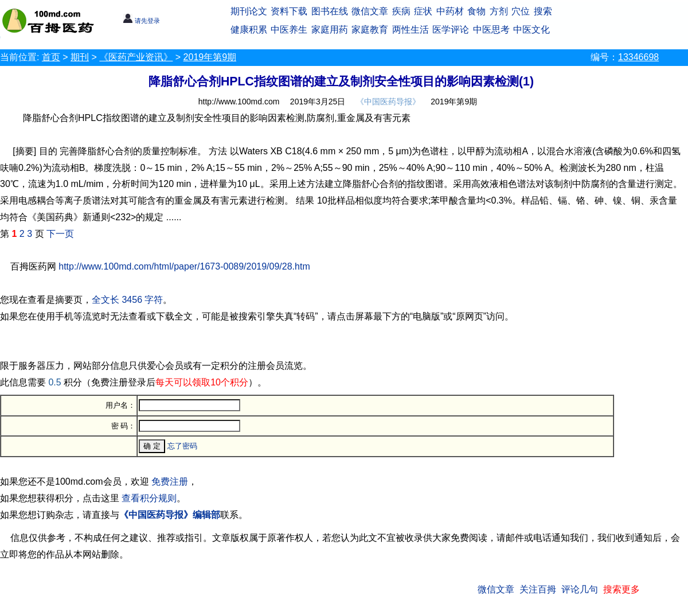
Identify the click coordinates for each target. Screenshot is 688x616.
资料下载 (289, 11)
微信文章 (370, 11)
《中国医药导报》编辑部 (170, 515)
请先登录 (141, 21)
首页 (51, 57)
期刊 (80, 57)
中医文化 (531, 30)
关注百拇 (538, 589)
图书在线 (330, 11)
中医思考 (491, 30)
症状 (423, 11)
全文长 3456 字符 (127, 300)
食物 (476, 11)
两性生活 (411, 30)
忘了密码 (182, 446)
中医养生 (289, 30)
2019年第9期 (210, 57)
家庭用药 (330, 30)
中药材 (450, 11)
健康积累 (249, 30)
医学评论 (451, 30)
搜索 (543, 11)
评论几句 (580, 589)
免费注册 (170, 482)
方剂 (499, 11)
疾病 (401, 11)
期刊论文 (249, 11)
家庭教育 (370, 30)
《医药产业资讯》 (136, 57)
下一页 (60, 234)
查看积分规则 (149, 498)
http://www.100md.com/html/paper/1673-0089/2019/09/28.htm (184, 266)
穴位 (521, 11)
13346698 (638, 57)
